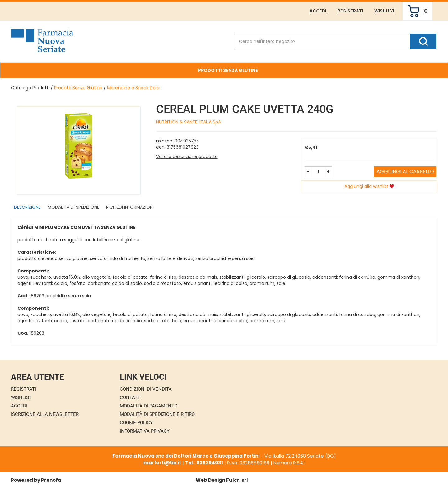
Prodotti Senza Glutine (228, 70)
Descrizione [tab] (27, 207)
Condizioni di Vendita (146, 389)
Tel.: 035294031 (204, 463)
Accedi (318, 11)
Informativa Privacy (145, 431)
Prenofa (51, 480)
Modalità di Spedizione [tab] (73, 207)
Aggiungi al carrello (405, 172)
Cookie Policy (136, 423)
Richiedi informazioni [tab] (130, 207)
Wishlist (385, 11)
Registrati (350, 11)
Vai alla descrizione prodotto (187, 156)
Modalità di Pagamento (149, 406)
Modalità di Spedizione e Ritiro (157, 414)
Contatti (131, 397)
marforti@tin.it (162, 463)
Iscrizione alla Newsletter (45, 414)
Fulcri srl (237, 480)
